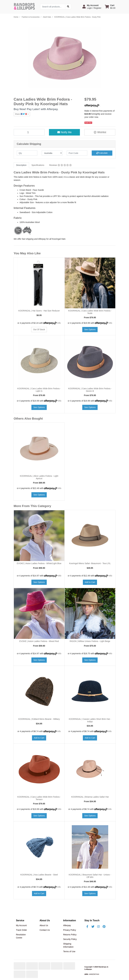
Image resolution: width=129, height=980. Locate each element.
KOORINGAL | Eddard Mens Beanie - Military (39, 719)
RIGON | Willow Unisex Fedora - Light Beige (90, 641)
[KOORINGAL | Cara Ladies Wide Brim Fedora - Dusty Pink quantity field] (29, 132)
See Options (90, 329)
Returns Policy (70, 935)
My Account (21, 925)
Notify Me (64, 132)
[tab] (21, 165)
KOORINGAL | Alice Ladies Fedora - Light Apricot (39, 477)
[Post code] (77, 153)
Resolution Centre (21, 936)
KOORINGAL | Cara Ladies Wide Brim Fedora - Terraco (39, 798)
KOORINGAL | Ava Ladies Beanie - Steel (39, 875)
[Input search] (53, 7)
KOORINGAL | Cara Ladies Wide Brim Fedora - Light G (39, 390)
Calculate (102, 153)
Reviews (60, 165)
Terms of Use (69, 951)
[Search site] (68, 7)
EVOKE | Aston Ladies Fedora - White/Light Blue (39, 563)
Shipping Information (68, 945)
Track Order (22, 930)
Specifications (38, 165)
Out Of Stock (39, 329)
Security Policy (70, 939)
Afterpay (67, 925)
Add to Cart (90, 582)
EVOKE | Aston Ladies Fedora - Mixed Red (39, 641)
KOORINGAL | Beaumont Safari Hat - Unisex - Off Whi (90, 876)
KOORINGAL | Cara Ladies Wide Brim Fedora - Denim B (90, 390)
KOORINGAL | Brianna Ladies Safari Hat (90, 797)
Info (59, 323)
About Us (44, 925)
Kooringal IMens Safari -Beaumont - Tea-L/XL (90, 563)
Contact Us (45, 930)
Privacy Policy (70, 930)
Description (21, 165)
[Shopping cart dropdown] (110, 7)
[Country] (52, 153)
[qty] (27, 153)
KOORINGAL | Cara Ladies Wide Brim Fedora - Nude (90, 312)
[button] (92, 7)
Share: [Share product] (21, 114)
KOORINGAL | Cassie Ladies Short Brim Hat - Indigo (90, 720)
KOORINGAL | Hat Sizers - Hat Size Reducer (39, 311)
